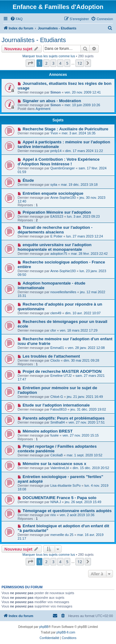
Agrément (43, 109)
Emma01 (57, 348)
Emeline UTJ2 (61, 376)
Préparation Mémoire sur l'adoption (57, 212)
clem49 (56, 313)
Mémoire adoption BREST (48, 431)
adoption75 (59, 254)
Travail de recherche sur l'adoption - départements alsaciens (55, 230)
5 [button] (67, 63)
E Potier (56, 236)
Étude (28, 180)
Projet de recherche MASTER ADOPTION (62, 371)
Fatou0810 (59, 409)
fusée (55, 435)
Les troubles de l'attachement (51, 356)
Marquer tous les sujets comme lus (49, 56)
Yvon (54, 133)
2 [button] (46, 63)
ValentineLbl (60, 468)
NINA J (56, 502)
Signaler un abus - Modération (52, 101)
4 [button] (60, 63)
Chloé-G (57, 397)
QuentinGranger (63, 168)
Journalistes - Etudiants (34, 40)
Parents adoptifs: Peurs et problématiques (64, 418)
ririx (53, 515)
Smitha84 (58, 422)
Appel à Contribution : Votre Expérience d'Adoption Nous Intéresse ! (59, 162)
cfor (53, 330)
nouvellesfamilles (63, 292)
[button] (30, 63)
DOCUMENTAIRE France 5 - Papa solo (60, 498)
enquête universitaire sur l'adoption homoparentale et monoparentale (55, 247)
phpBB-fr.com (66, 632)
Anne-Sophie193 (63, 198)
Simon (56, 92)
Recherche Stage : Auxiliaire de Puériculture (65, 129)
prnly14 (56, 151)
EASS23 (57, 216)
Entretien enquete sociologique (53, 193)
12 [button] (80, 63)
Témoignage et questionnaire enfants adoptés (67, 511)
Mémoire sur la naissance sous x (54, 464)
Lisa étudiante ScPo (66, 485)
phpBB (44, 627)
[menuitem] (16, 19)
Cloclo (55, 360)
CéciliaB (57, 455)
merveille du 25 (62, 535)
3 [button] (53, 63)
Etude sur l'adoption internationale (56, 405)
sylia (54, 185)
